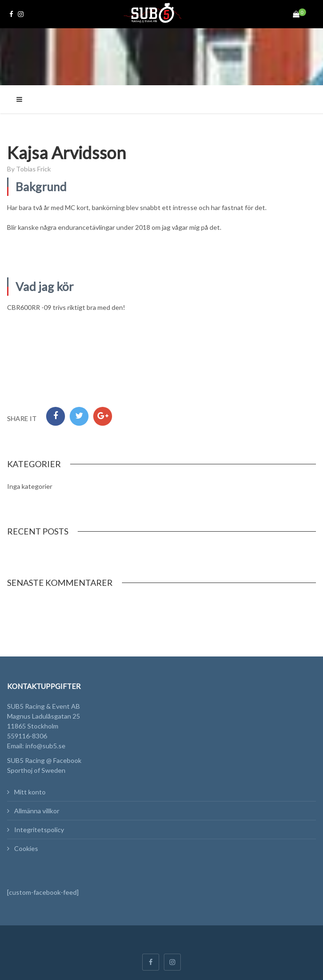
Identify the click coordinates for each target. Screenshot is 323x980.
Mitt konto (30, 792)
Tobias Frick (33, 169)
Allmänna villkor (37, 811)
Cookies (26, 848)
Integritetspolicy (39, 830)
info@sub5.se (45, 746)
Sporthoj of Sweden (36, 770)
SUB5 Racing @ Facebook (44, 760)
